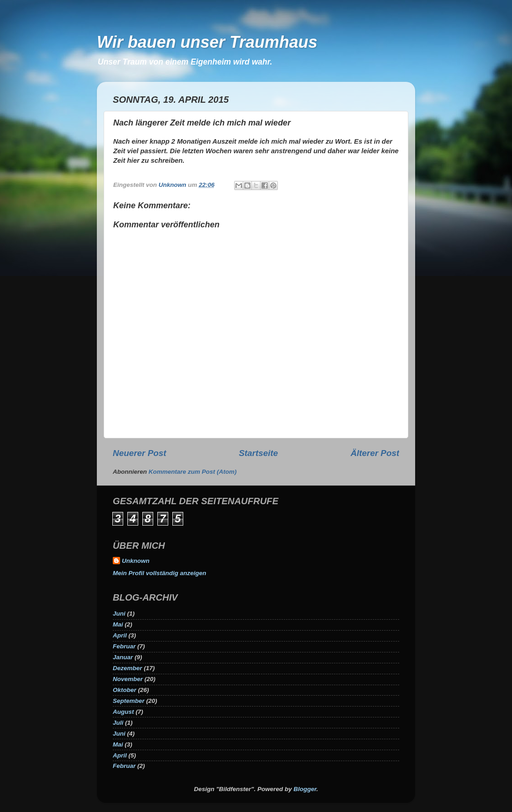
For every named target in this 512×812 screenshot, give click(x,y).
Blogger (305, 789)
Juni (119, 614)
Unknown (136, 561)
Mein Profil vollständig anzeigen (160, 573)
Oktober (125, 690)
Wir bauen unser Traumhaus (207, 42)
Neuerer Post (140, 453)
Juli (118, 723)
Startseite (258, 453)
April (120, 635)
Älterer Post (375, 453)
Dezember (128, 668)
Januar (123, 657)
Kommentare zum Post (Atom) (193, 472)
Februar (124, 646)
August (123, 712)
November (128, 679)
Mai (118, 624)
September (129, 701)
